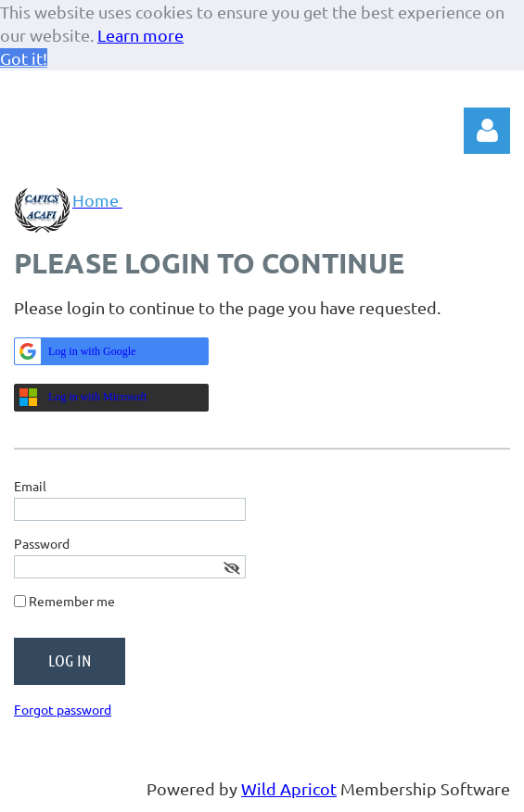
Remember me (72, 601)
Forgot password (63, 709)
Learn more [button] (141, 35)
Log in (487, 131)
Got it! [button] (24, 58)
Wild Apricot (289, 788)
